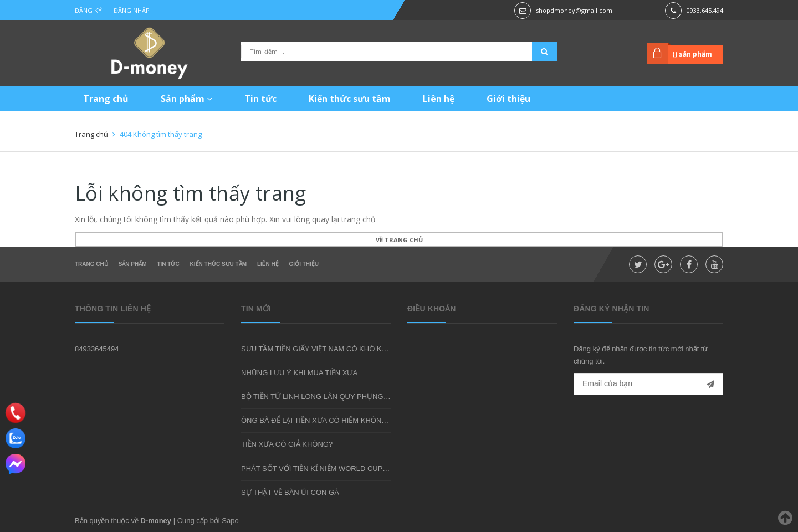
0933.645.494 (705, 10)
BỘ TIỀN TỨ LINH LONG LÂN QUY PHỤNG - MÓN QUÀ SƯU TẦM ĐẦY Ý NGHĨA (374, 397)
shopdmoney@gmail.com (574, 10)
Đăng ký (88, 10)
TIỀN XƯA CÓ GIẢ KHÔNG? (287, 444)
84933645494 (97, 349)
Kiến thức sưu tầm (350, 99)
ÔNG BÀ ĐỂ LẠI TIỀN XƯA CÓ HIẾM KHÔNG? (316, 420)
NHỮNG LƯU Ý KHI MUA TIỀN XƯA (299, 373)
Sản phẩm (186, 99)
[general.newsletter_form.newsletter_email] (648, 384)
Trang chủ (106, 99)
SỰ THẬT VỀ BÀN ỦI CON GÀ (290, 492)
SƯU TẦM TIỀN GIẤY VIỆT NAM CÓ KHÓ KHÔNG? (324, 349)
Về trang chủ (399, 240)
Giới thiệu (508, 99)
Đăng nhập (132, 10)
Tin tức (260, 99)
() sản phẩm (692, 54)
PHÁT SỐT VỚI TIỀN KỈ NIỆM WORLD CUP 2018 (321, 469)
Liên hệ (439, 99)
